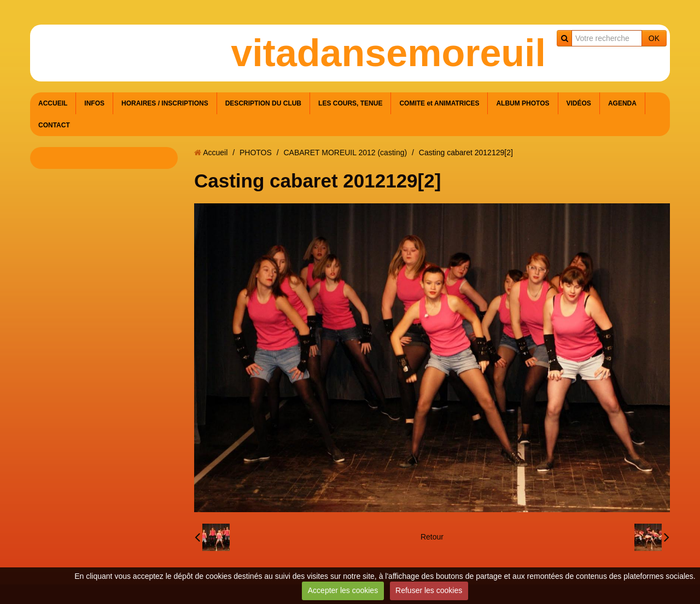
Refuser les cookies (429, 590)
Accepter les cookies (343, 590)
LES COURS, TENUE (350, 103)
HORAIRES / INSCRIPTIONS (165, 103)
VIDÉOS (579, 103)
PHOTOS (256, 153)
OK (654, 38)
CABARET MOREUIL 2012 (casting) (345, 153)
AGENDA (622, 103)
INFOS (94, 103)
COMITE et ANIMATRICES (439, 103)
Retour (432, 537)
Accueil (215, 153)
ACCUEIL (53, 103)
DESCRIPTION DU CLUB (263, 103)
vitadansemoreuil (388, 53)
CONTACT (54, 125)
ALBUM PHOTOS (523, 103)
